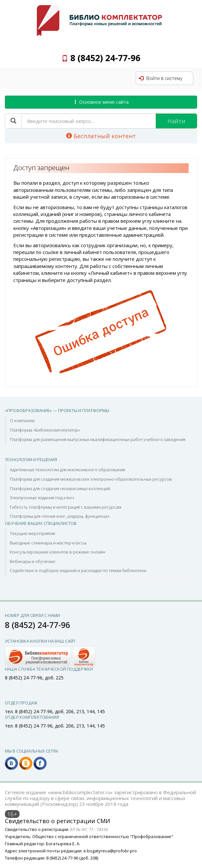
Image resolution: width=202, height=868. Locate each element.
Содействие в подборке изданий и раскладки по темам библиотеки (78, 570)
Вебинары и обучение (33, 561)
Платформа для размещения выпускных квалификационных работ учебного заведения (98, 439)
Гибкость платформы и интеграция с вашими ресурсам (65, 507)
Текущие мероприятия (32, 533)
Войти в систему (160, 78)
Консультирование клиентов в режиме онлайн (58, 552)
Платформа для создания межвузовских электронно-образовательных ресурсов (91, 479)
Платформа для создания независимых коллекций (60, 488)
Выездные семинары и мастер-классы (48, 543)
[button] (50, 656)
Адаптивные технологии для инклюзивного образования (67, 470)
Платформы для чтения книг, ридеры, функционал (60, 516)
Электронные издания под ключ (42, 498)
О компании (22, 421)
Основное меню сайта (101, 102)
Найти (176, 121)
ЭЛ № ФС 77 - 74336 (89, 829)
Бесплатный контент (101, 136)
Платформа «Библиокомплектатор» (45, 430)
